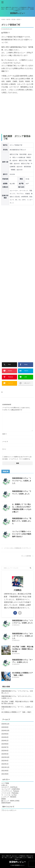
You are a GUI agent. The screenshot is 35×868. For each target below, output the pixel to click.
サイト (4, 449)
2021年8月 (5, 774)
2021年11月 (5, 767)
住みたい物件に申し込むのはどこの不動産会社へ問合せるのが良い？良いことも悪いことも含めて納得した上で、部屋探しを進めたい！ (18, 858)
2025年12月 (5, 724)
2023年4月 (5, 751)
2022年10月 (5, 757)
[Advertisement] (17, 114)
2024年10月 (5, 731)
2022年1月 (5, 764)
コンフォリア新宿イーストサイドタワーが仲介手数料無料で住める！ (22, 534)
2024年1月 (5, 741)
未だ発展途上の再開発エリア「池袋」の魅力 (16, 712)
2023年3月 (5, 754)
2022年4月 (5, 761)
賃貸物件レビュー (18, 13)
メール (5, 442)
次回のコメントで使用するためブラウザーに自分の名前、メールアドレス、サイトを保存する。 (17, 458)
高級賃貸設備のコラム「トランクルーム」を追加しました (22, 481)
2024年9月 (5, 734)
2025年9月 (5, 727)
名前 (4, 434)
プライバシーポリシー (9, 810)
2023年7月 (5, 747)
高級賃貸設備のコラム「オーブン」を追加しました (17, 708)
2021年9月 (5, 771)
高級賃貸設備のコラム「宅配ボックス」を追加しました (22, 521)
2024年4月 (5, 737)
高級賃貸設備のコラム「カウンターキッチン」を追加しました (22, 636)
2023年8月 (5, 744)
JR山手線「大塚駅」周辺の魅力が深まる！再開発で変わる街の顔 (23, 649)
